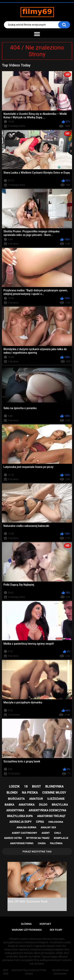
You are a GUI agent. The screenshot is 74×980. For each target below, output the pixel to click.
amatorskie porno (22, 843)
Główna (26, 924)
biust (36, 786)
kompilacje (61, 838)
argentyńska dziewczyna (47, 810)
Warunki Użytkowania (27, 930)
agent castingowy (24, 833)
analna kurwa (26, 827)
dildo (43, 805)
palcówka (56, 843)
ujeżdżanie (56, 799)
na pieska (30, 793)
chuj (57, 833)
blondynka (55, 786)
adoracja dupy (21, 822)
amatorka (27, 805)
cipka (40, 822)
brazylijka (60, 805)
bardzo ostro (13, 838)
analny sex (48, 827)
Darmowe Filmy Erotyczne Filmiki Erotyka (29, 972)
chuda (42, 843)
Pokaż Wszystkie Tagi (37, 852)
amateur (36, 799)
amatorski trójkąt (51, 816)
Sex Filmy (56, 930)
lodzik (14, 786)
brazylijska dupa (20, 816)
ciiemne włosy (54, 793)
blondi (12, 793)
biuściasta (16, 799)
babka (9, 805)
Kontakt (45, 924)
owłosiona (56, 822)
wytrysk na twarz (38, 838)
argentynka (15, 810)
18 (26, 786)
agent (46, 833)
